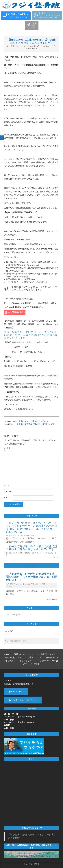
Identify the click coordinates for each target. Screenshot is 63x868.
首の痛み (51, 553)
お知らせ (49, 46)
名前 (7, 486)
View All (55, 557)
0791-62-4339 (16, 692)
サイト (6, 497)
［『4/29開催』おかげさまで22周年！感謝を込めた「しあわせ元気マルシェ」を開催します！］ (31, 577)
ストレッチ (43, 553)
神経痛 (35, 49)
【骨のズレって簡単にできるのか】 (34, 421)
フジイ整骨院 (34, 864)
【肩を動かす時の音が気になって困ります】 (35, 424)
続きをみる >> (52, 599)
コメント (7, 449)
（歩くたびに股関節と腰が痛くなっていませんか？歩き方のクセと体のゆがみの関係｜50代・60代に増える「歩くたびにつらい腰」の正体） (31, 528)
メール (7, 492)
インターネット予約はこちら (23, 700)
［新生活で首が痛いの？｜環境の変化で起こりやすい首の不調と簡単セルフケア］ (31, 548)
